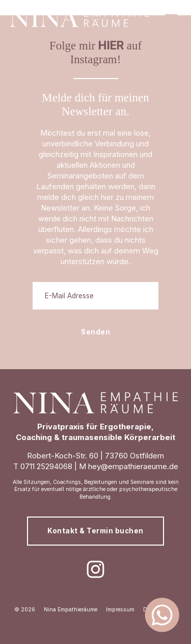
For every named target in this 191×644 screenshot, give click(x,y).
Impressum (120, 610)
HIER (111, 45)
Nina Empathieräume (71, 610)
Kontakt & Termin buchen (95, 531)
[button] (171, 18)
